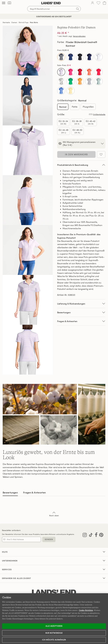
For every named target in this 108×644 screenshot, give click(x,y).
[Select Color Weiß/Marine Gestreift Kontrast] (89, 81)
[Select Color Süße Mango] (80, 81)
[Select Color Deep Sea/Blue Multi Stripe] (61, 57)
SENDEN (49, 539)
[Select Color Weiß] (99, 57)
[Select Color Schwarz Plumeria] (61, 81)
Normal (63, 107)
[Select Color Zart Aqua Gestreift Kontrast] (99, 81)
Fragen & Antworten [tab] (34, 492)
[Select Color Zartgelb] (71, 91)
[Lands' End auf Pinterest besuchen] (100, 535)
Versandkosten (79, 36)
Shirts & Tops (24, 22)
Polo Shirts (34, 22)
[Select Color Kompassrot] (80, 72)
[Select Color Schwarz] (80, 57)
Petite (75, 107)
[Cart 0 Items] (104, 3)
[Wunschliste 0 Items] (98, 3)
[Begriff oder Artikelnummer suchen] (54, 9)
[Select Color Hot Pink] (71, 72)
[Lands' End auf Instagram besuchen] (85, 535)
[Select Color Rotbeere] (99, 72)
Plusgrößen (88, 107)
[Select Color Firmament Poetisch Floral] (71, 57)
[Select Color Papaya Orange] (89, 72)
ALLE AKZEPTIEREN (54, 626)
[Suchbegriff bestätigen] (78, 9)
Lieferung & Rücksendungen (81, 304)
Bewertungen (10, 492)
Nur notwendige (54, 633)
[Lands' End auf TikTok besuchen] (90, 535)
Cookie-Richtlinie (86, 610)
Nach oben (54, 514)
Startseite (6, 22)
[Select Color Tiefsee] (89, 57)
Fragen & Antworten (81, 321)
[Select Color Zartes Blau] (61, 91)
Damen (14, 22)
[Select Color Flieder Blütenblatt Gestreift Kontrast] (61, 72)
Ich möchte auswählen (54, 640)
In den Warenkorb (76, 154)
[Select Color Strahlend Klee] (71, 81)
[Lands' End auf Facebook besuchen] (95, 535)
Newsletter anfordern (11, 530)
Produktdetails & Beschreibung (81, 165)
